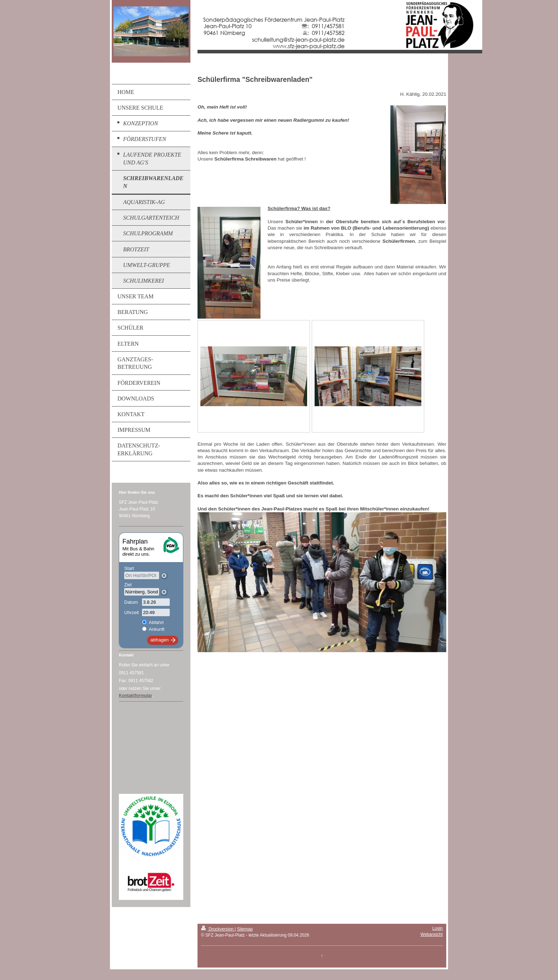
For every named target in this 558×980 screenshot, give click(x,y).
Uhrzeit (131, 612)
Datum (131, 602)
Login (438, 928)
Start (129, 568)
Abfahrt (156, 622)
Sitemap (245, 929)
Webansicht (432, 934)
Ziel (128, 585)
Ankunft (157, 629)
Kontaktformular (135, 696)
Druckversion (218, 929)
